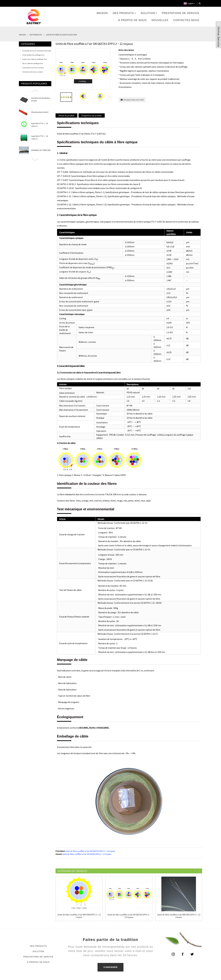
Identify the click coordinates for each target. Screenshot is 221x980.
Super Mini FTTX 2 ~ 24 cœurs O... (39, 125)
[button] (35, 91)
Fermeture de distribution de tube (41, 99)
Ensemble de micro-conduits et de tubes (37, 51)
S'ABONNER (110, 967)
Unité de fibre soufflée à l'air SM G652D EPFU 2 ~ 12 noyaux (87, 854)
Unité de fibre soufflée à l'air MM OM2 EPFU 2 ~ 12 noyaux (179, 916)
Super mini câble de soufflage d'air (35, 59)
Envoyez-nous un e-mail (134, 100)
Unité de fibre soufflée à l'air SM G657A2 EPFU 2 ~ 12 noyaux (90, 851)
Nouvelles (160, 20)
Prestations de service (181, 13)
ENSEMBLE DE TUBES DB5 (41, 150)
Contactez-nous (186, 20)
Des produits (124, 13)
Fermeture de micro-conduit (33, 72)
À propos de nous (132, 20)
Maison (102, 13)
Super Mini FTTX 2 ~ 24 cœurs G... (39, 137)
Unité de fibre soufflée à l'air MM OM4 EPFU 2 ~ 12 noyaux (79, 916)
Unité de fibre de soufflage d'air (61, 35)
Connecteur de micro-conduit (33, 68)
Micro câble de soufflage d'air (33, 63)
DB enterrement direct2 (40, 112)
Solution (149, 13)
